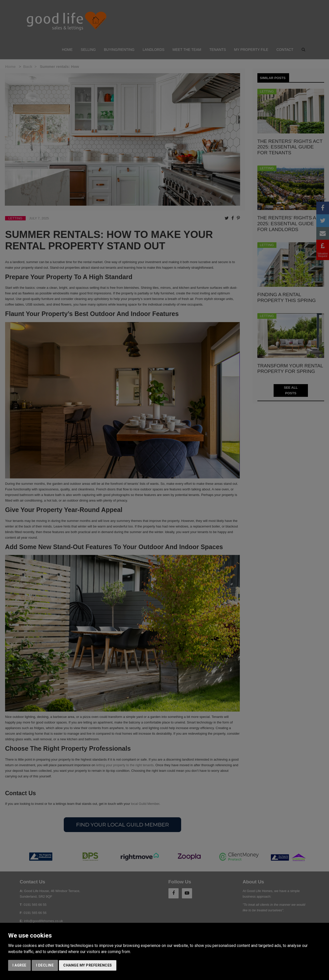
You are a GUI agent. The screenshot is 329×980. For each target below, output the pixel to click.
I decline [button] (45, 965)
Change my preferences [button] (88, 965)
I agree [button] (19, 965)
